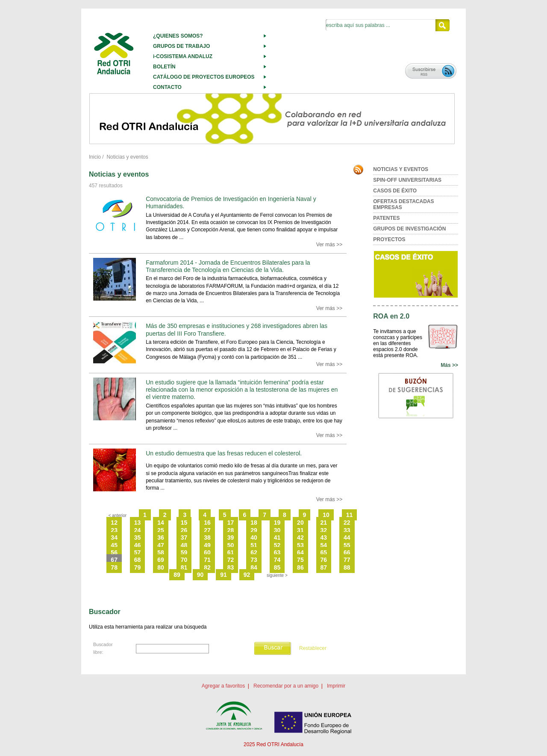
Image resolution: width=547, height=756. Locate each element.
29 (254, 530)
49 (207, 545)
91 (224, 575)
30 (277, 530)
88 (347, 567)
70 (184, 560)
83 (231, 567)
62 (254, 552)
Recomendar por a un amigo (286, 686)
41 (277, 537)
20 (300, 523)
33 (347, 530)
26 (184, 530)
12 (114, 523)
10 (326, 515)
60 (207, 552)
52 (277, 545)
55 (347, 545)
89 (177, 575)
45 (114, 545)
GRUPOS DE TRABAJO (181, 46)
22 (347, 523)
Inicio (95, 157)
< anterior (118, 515)
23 (114, 530)
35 (138, 537)
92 (247, 575)
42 (300, 537)
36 (161, 537)
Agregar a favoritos (223, 686)
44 (347, 537)
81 (184, 567)
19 (277, 523)
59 (184, 552)
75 (300, 560)
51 (254, 545)
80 (161, 567)
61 (231, 552)
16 (207, 523)
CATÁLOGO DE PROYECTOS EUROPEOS (204, 77)
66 (347, 552)
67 (114, 560)
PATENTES (386, 218)
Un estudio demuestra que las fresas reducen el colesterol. (224, 453)
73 (254, 560)
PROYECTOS (389, 239)
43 (324, 537)
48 (184, 545)
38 (207, 537)
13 (138, 523)
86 (300, 567)
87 (324, 567)
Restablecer (313, 648)
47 (161, 545)
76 (324, 560)
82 (207, 567)
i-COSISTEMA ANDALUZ (183, 56)
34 (114, 537)
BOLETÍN (164, 67)
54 (324, 545)
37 (184, 537)
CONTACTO (167, 87)
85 (277, 567)
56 (114, 552)
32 (324, 530)
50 (231, 545)
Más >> (449, 365)
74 (277, 560)
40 (254, 537)
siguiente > (277, 575)
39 (231, 537)
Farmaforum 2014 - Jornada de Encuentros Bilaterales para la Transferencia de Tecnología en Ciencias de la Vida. (228, 266)
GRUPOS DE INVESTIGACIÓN (409, 229)
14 (161, 523)
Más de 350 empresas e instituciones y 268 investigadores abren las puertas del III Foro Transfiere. (237, 329)
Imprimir (336, 686)
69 (161, 560)
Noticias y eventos (127, 157)
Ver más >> (329, 245)
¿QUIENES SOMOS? (178, 36)
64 (300, 552)
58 (161, 552)
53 (300, 545)
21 (324, 523)
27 (207, 530)
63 (277, 552)
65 (324, 552)
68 (138, 560)
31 (300, 530)
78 (114, 567)
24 (138, 530)
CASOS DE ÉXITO (395, 191)
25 (161, 530)
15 (184, 523)
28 (231, 530)
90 (200, 575)
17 (231, 523)
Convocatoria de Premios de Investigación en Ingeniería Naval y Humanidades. (231, 202)
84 (254, 567)
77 (347, 560)
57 (138, 552)
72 (231, 560)
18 (254, 523)
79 (138, 567)
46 (138, 545)
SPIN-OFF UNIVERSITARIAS (407, 180)
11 (350, 515)
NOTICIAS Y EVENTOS (401, 169)
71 (207, 560)
